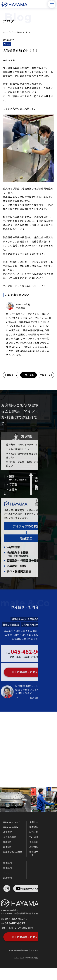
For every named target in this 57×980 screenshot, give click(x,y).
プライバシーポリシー (11, 950)
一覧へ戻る (28, 375)
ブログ (10, 32)
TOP (4, 32)
